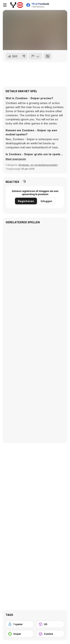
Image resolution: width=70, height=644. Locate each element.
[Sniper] (20, 634)
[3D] (50, 624)
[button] (16, 159)
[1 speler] (20, 624)
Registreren (26, 201)
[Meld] (35, 56)
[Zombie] (50, 634)
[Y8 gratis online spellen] (17, 5)
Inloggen (46, 201)
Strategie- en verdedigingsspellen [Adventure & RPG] (38, 165)
